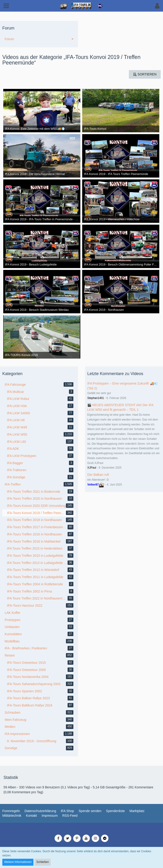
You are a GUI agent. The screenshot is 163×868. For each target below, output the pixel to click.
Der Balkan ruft (98, 475)
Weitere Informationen (18, 862)
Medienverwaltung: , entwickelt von (81, 830)
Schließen (43, 862)
